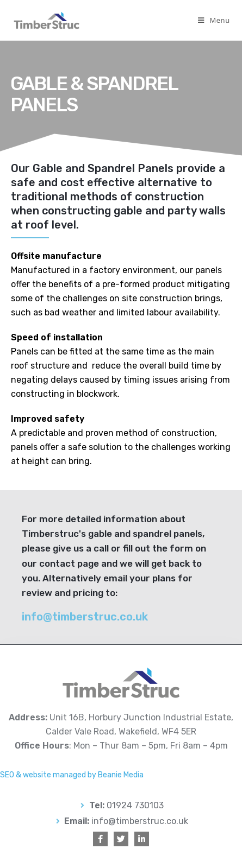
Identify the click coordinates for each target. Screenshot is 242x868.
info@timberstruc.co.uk (85, 617)
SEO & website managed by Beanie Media (72, 775)
